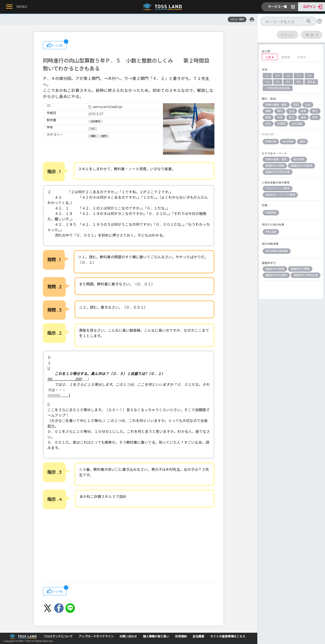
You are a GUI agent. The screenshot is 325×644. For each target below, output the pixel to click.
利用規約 (181, 636)
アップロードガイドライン (96, 636)
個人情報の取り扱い (156, 636)
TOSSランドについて (58, 636)
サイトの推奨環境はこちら (228, 636)
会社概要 (198, 636)
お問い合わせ (128, 636)
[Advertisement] (129, 546)
